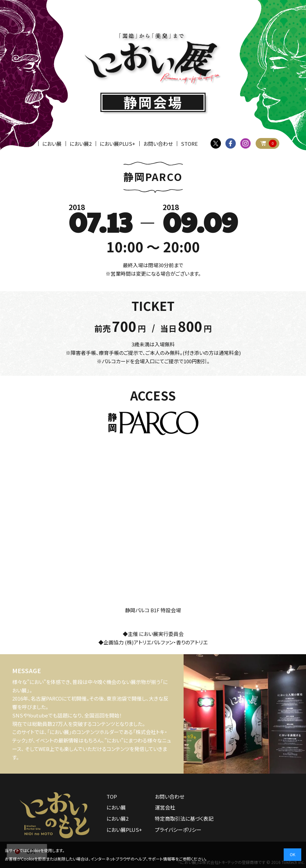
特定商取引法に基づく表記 (184, 818)
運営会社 (165, 807)
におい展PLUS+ (117, 144)
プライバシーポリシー (178, 830)
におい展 (52, 144)
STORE (189, 144)
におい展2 (81, 144)
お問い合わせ (158, 144)
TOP (29, 144)
